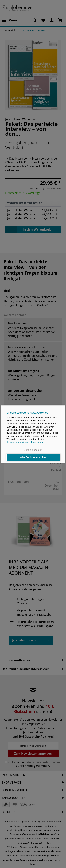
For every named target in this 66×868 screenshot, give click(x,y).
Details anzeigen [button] (33, 450)
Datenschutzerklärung (18, 442)
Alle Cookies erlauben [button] (33, 457)
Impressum (37, 442)
